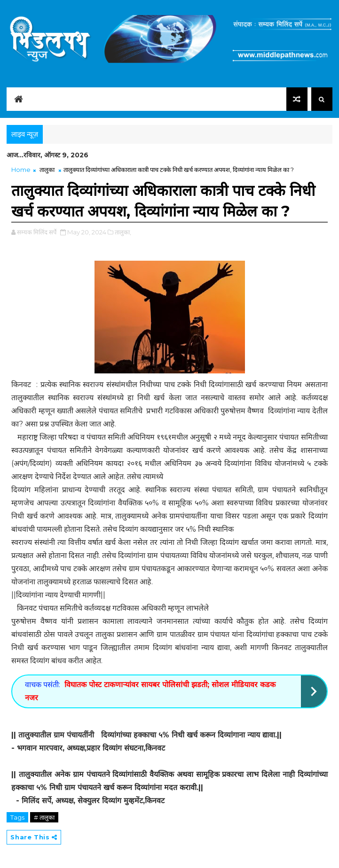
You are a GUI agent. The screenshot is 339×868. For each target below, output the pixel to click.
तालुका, (123, 232)
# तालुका (44, 817)
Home (21, 170)
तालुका (47, 170)
